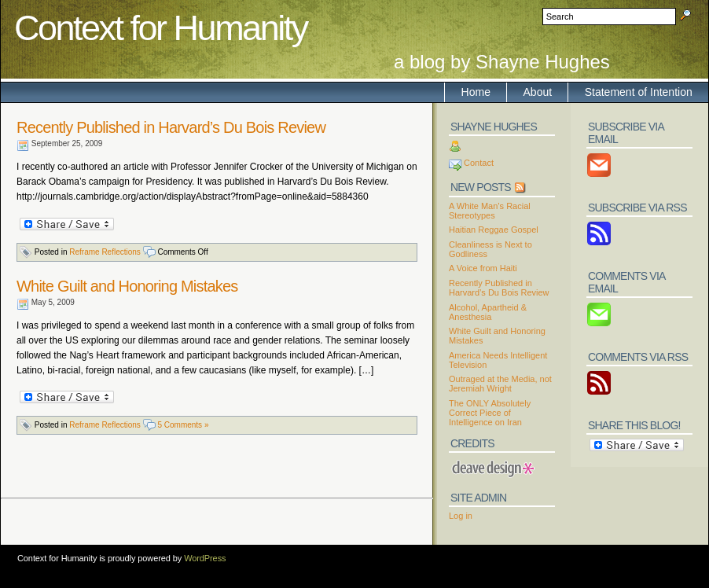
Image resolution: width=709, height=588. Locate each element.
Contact (479, 163)
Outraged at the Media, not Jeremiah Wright (500, 384)
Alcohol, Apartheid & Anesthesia (488, 312)
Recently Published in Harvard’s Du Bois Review (171, 127)
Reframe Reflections (105, 252)
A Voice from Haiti (483, 268)
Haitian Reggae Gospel (494, 230)
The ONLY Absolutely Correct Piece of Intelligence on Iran (490, 413)
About (538, 92)
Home (476, 92)
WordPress (205, 558)
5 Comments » (183, 425)
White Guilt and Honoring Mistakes (127, 286)
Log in (461, 516)
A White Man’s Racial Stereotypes (490, 211)
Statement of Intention (639, 92)
